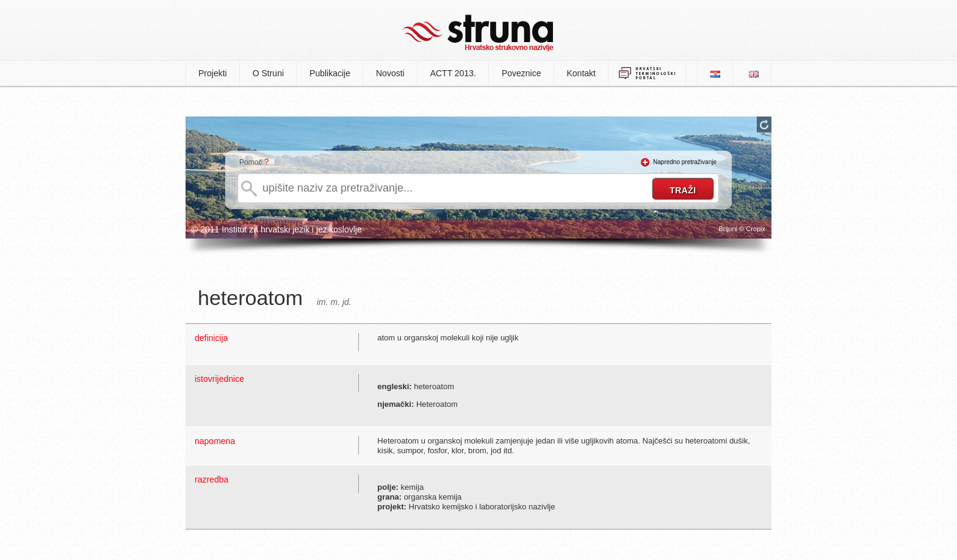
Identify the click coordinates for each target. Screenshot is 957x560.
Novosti (390, 73)
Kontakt (581, 73)
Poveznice (522, 73)
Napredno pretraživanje (685, 162)
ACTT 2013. (453, 73)
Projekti (213, 73)
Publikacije (330, 73)
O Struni (268, 73)
